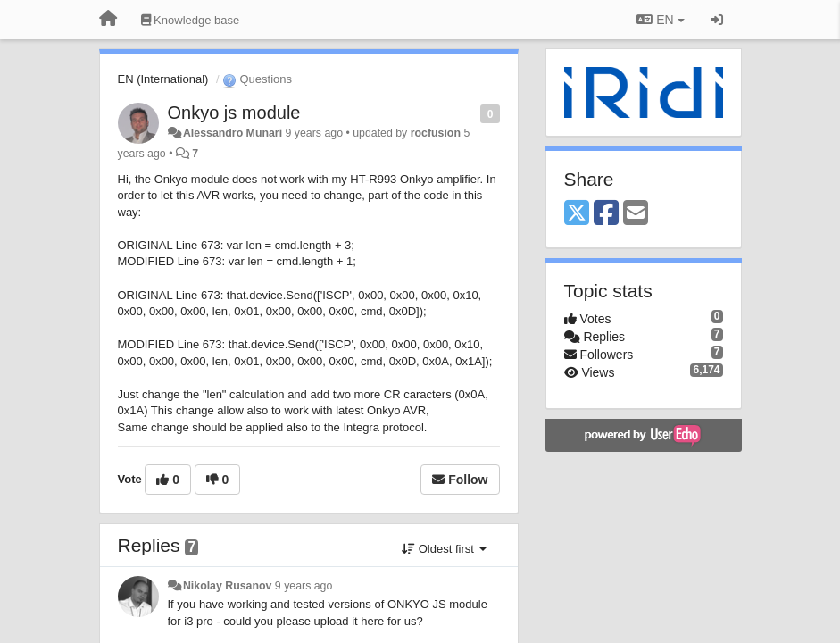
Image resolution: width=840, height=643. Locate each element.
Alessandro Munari (233, 133)
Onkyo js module (234, 113)
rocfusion (436, 133)
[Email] (636, 214)
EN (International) (163, 79)
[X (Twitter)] (577, 214)
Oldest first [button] (444, 549)
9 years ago (304, 586)
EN (660, 20)
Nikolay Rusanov (227, 586)
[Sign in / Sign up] (717, 20)
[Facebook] (606, 214)
